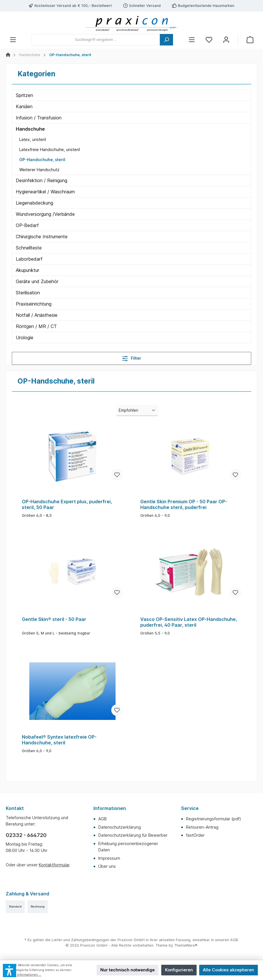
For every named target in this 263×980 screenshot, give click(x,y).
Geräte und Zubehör (37, 281)
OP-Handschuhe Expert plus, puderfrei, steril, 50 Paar (67, 505)
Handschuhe (30, 129)
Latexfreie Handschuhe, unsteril (50, 149)
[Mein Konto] (226, 40)
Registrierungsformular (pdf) (214, 819)
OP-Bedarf (27, 225)
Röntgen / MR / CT (36, 326)
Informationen (110, 808)
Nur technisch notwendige (127, 970)
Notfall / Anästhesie (37, 315)
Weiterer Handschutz (39, 170)
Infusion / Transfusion (39, 118)
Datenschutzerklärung (120, 827)
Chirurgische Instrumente (42, 237)
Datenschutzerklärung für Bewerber (133, 835)
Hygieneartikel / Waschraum (45, 192)
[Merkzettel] (209, 40)
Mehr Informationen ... (25, 975)
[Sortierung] (137, 410)
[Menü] (13, 40)
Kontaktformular (54, 865)
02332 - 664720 (26, 835)
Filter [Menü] (132, 357)
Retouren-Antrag (202, 827)
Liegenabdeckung (34, 203)
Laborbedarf (29, 259)
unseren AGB (226, 940)
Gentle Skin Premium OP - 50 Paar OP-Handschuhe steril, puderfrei (184, 505)
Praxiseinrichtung (34, 304)
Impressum (109, 858)
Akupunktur (27, 270)
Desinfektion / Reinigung (42, 180)
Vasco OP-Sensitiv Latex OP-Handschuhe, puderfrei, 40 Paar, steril (189, 622)
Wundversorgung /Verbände (45, 214)
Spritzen (24, 95)
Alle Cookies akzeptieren (229, 970)
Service (190, 808)
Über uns (107, 866)
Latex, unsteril (33, 139)
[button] (9, 971)
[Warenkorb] (250, 40)
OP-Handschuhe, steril (42, 160)
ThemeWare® (186, 945)
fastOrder (195, 835)
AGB (102, 819)
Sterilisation (28, 293)
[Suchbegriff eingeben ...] (96, 40)
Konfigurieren (179, 970)
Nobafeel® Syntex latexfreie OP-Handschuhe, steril (59, 740)
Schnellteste (29, 248)
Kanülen (24, 106)
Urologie (25, 338)
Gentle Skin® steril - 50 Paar (54, 619)
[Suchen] (166, 40)
